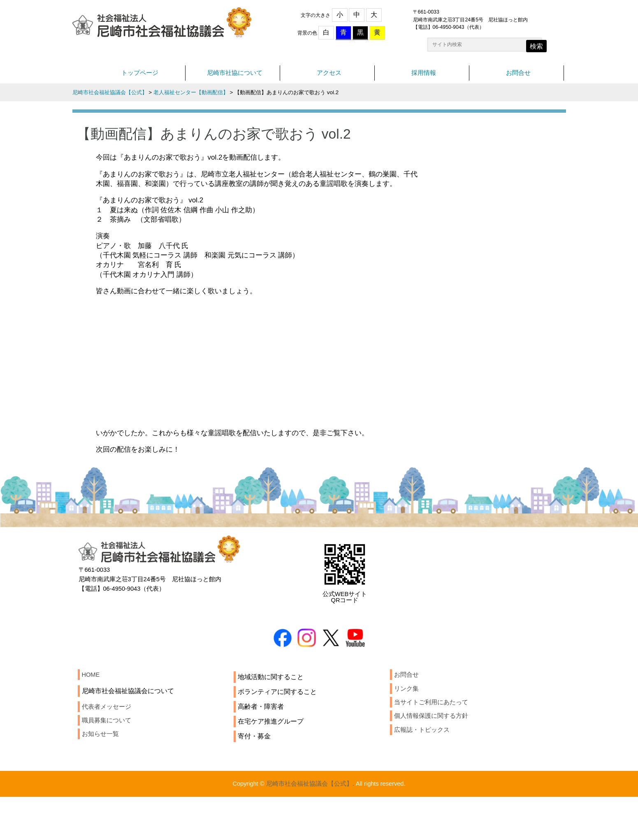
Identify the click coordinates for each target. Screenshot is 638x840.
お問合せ (518, 77)
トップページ (140, 77)
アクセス (329, 77)
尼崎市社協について (234, 77)
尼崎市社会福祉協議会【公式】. (309, 826)
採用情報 (424, 77)
